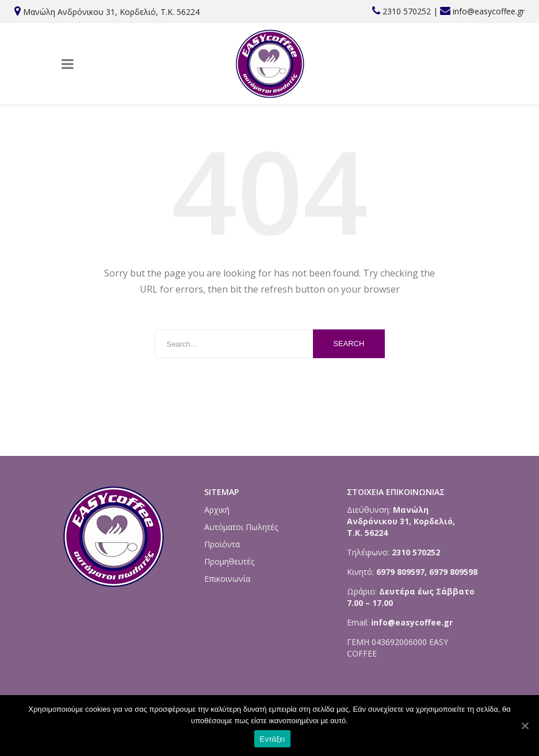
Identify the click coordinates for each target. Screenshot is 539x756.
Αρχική (217, 510)
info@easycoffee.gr (489, 11)
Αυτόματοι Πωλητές (241, 527)
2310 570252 (407, 11)
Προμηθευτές (229, 561)
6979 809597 (399, 572)
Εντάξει (273, 739)
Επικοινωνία (227, 579)
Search (349, 344)
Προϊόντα (222, 544)
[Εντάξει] (525, 726)
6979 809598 (453, 572)
